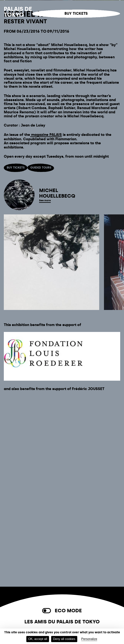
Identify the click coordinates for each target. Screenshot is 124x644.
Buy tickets (76, 13)
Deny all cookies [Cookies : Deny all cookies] (64, 639)
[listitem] (52, 401)
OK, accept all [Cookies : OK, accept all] (38, 639)
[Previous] (5, 69)
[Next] (119, 69)
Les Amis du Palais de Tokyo (62, 622)
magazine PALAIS (46, 272)
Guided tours (41, 305)
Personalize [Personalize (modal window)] (89, 639)
